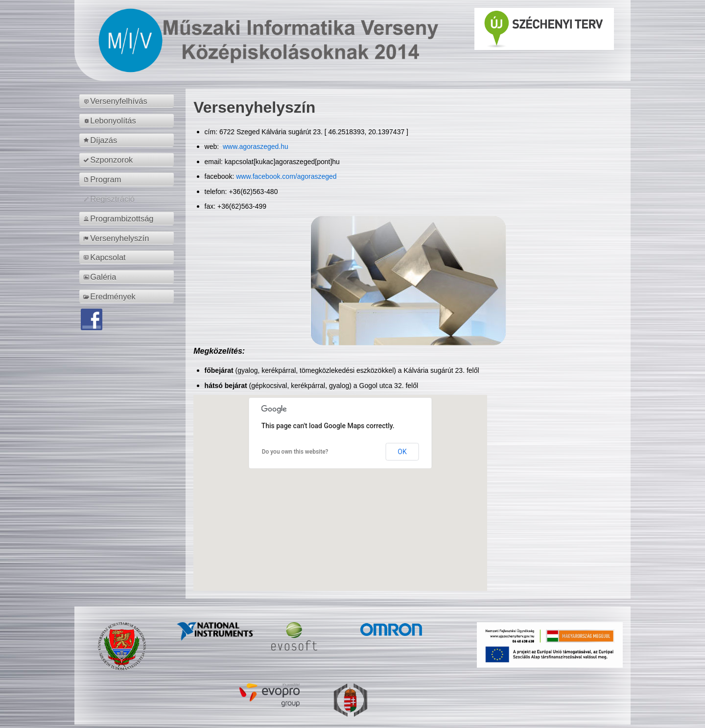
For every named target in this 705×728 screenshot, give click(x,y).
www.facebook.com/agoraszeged (286, 176)
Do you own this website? (295, 452)
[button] (340, 484)
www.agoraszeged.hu (255, 146)
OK (402, 452)
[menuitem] (128, 101)
